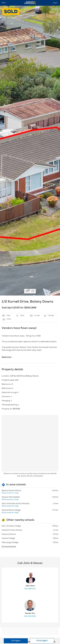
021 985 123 (30, 589)
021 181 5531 (30, 616)
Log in (55, 3)
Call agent (16, 641)
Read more (7, 357)
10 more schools (9, 547)
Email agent (42, 641)
